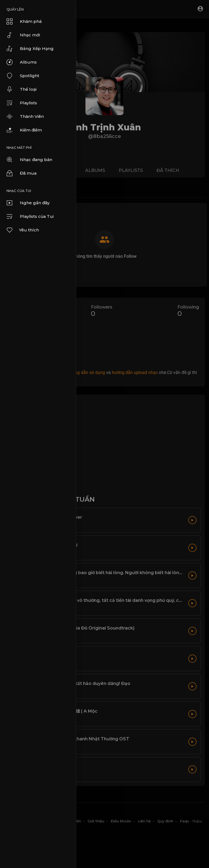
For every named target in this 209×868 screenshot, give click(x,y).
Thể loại (21, 89)
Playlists (22, 103)
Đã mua (21, 173)
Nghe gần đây (28, 203)
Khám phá (24, 21)
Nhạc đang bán (29, 160)
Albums (22, 62)
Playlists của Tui (30, 216)
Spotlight (23, 76)
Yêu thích (22, 230)
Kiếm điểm (24, 130)
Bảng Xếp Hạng (30, 49)
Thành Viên (25, 117)
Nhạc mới (23, 35)
